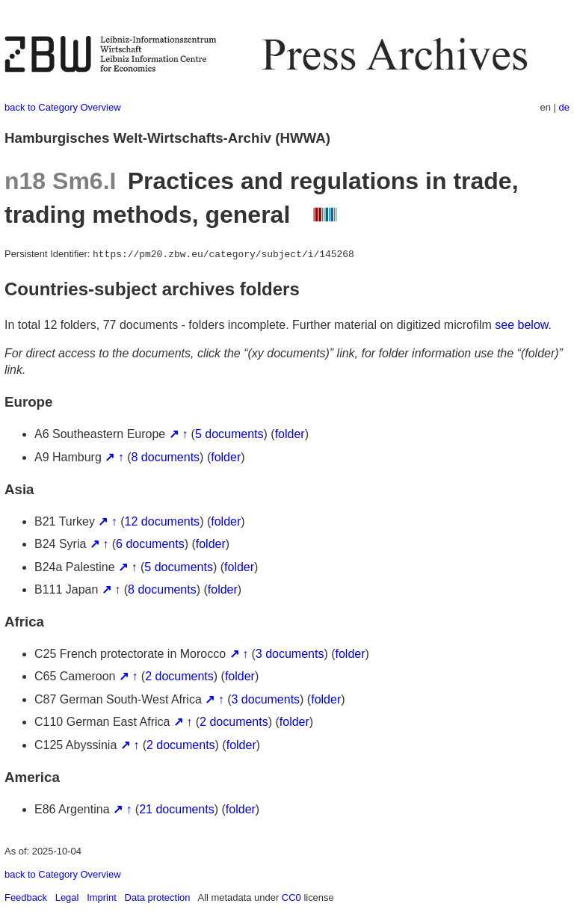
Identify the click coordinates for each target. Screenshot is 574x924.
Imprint (102, 897)
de (564, 107)
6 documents (150, 544)
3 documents (290, 654)
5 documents (229, 434)
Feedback (26, 897)
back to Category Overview (63, 107)
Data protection (158, 897)
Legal (67, 897)
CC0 (291, 897)
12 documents (163, 521)
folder (290, 434)
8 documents (166, 457)
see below (521, 325)
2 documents (179, 676)
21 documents (177, 809)
